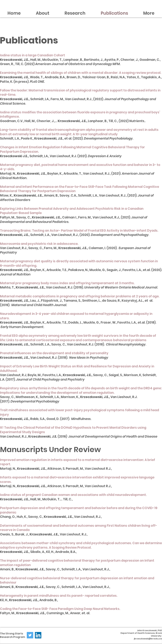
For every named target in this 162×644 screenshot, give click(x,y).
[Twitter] (30, 635)
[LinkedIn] (38, 635)
